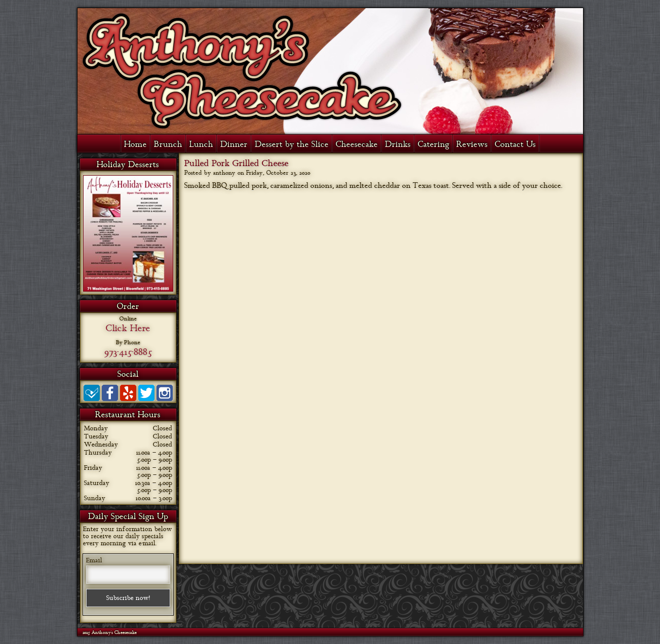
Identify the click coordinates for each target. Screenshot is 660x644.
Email (94, 560)
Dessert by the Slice (292, 144)
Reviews (472, 144)
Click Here (128, 328)
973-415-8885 (128, 352)
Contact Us (515, 144)
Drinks (398, 144)
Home (135, 144)
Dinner (234, 144)
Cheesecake (357, 144)
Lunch (201, 144)
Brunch (168, 144)
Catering (434, 144)
